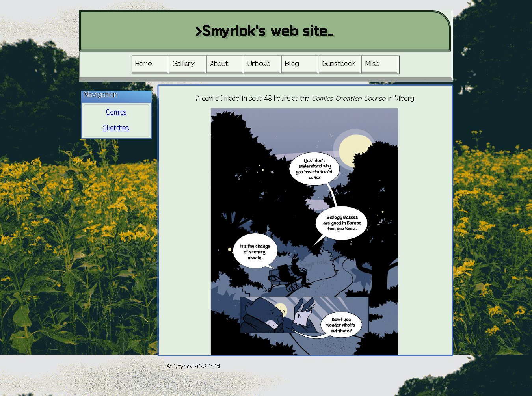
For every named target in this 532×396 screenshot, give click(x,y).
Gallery (184, 63)
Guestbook (339, 63)
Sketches (116, 128)
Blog (292, 63)
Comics (116, 112)
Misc (373, 63)
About (219, 63)
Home (144, 63)
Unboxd (259, 63)
